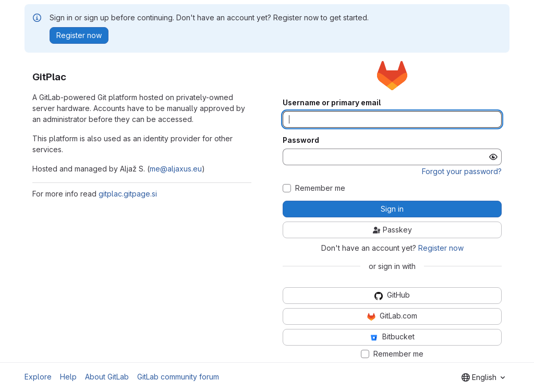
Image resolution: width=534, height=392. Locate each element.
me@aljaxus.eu (176, 169)
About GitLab (107, 377)
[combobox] (483, 377)
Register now (441, 248)
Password (301, 140)
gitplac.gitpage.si (128, 194)
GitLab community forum (178, 377)
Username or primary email (332, 103)
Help (68, 377)
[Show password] (493, 157)
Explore (38, 377)
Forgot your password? (462, 171)
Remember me (320, 188)
